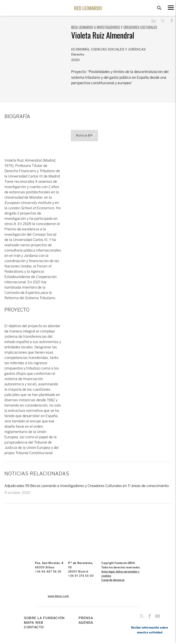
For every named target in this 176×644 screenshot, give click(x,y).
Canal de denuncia (113, 580)
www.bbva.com (58, 596)
